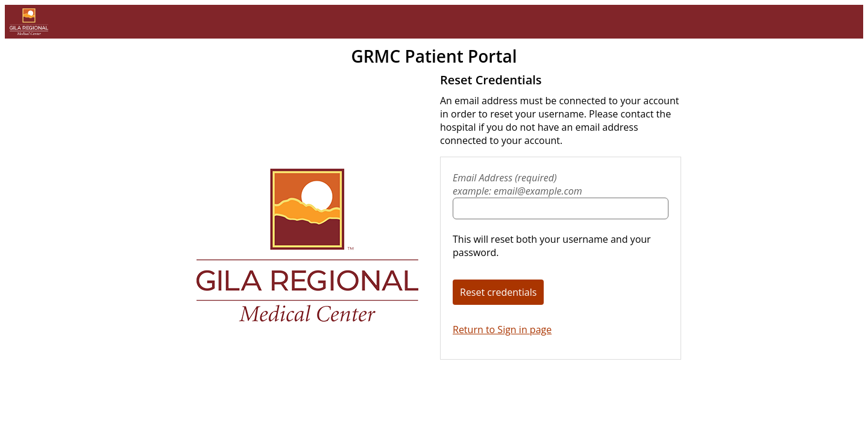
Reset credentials (498, 292)
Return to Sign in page (502, 330)
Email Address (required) (561, 184)
